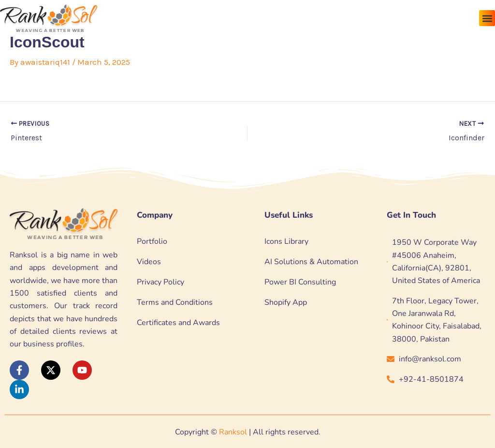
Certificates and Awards (178, 323)
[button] (487, 18)
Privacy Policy (160, 282)
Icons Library (286, 241)
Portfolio (152, 241)
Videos (149, 262)
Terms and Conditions (175, 302)
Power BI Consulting (300, 282)
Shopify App (286, 302)
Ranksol (233, 432)
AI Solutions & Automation (311, 262)
